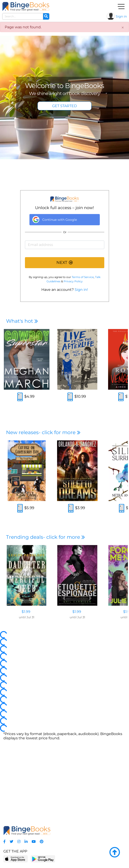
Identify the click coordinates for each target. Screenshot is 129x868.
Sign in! (81, 290)
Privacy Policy (73, 281)
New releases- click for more (43, 432)
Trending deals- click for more (46, 537)
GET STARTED (64, 106)
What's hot (22, 321)
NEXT (64, 263)
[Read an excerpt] (20, 397)
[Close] (123, 28)
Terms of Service (83, 277)
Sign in (121, 16)
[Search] (46, 16)
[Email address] (65, 245)
